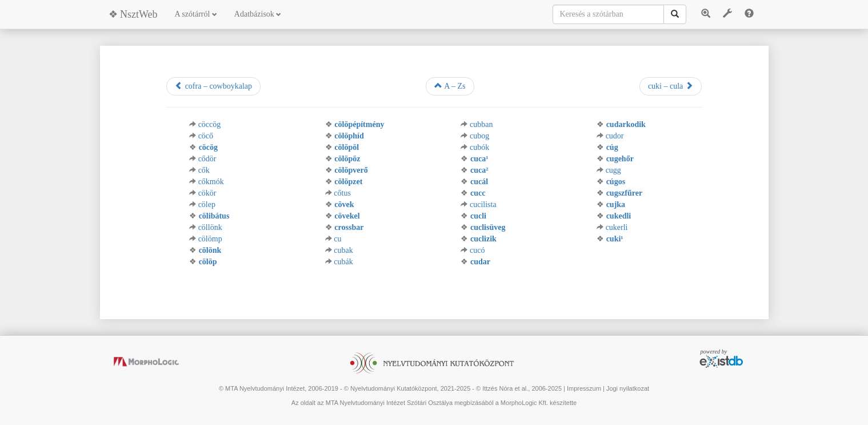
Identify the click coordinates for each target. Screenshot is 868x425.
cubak (343, 250)
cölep (207, 204)
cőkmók (211, 182)
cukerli (617, 227)
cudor (615, 136)
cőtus (342, 193)
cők (204, 170)
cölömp (210, 239)
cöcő (206, 136)
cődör (207, 159)
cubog (479, 136)
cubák (343, 262)
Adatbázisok (258, 14)
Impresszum (584, 388)
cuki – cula (671, 86)
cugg (613, 170)
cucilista (483, 204)
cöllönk (210, 227)
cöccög (210, 124)
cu (337, 239)
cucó (477, 250)
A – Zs (450, 86)
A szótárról (196, 14)
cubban (481, 124)
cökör (207, 193)
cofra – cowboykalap (213, 86)
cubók (479, 147)
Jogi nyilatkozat (628, 388)
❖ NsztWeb (133, 14)
